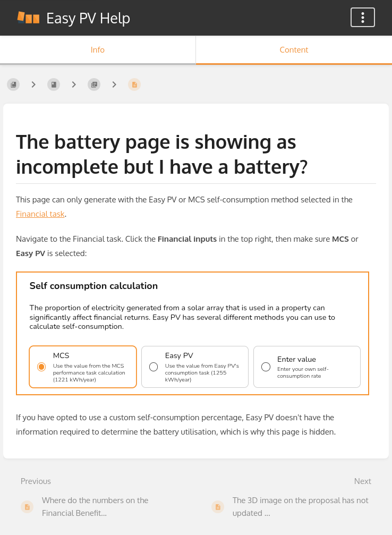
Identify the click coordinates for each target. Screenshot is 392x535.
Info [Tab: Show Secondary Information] (98, 50)
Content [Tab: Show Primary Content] (294, 50)
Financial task (40, 214)
